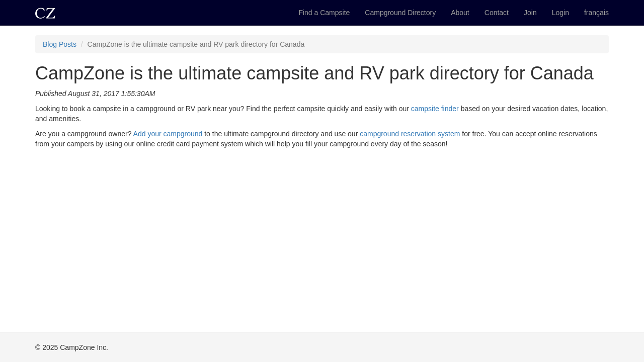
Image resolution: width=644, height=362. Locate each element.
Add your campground (168, 134)
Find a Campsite (324, 13)
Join (530, 13)
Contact (497, 13)
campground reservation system (410, 134)
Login (560, 13)
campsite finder (435, 109)
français (596, 13)
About (460, 13)
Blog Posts (60, 44)
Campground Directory (400, 13)
